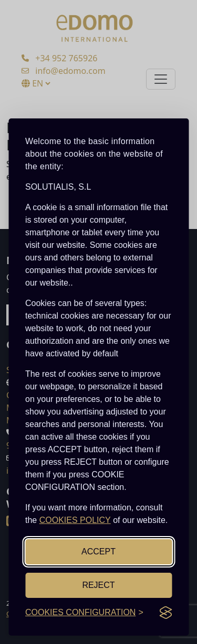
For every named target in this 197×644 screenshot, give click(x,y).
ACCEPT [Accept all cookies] (98, 552)
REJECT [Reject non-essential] (98, 585)
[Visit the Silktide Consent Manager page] (165, 613)
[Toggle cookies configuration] (84, 613)
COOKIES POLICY (75, 520)
